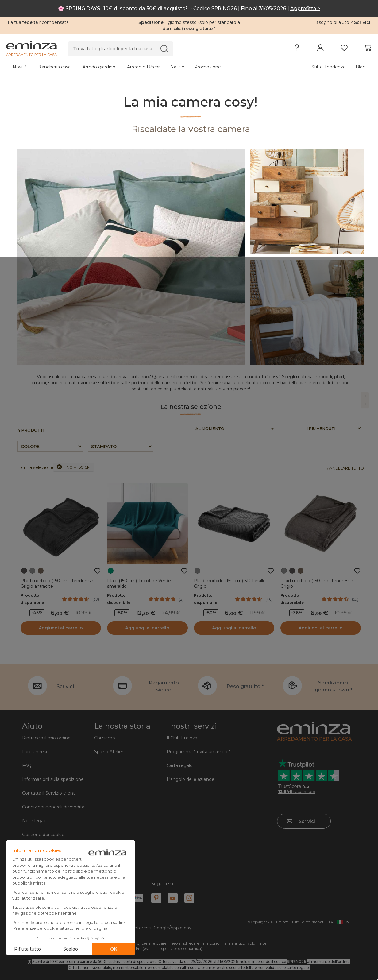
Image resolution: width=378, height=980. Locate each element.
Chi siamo (105, 738)
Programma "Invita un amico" (198, 752)
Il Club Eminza (182, 738)
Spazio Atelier (109, 752)
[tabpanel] (144, 67)
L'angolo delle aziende (191, 779)
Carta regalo (180, 765)
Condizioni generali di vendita (53, 807)
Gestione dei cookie (43, 835)
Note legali (34, 821)
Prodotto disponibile (32, 599)
